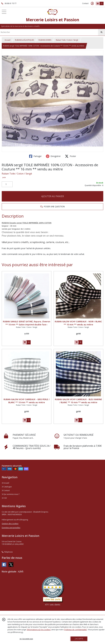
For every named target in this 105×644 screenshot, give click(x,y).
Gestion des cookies (10, 524)
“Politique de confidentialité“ (76, 630)
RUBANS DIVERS (45, 40)
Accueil (8, 40)
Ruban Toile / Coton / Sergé (67, 40)
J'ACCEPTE (79, 639)
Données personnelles (11, 528)
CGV (4, 498)
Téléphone (7, 552)
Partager (35, 156)
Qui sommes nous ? (11, 494)
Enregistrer (53, 156)
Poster (70, 156)
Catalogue (7, 487)
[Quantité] (7, 184)
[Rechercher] (102, 32)
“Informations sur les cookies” (39, 630)
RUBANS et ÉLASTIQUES (24, 40)
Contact (85, 3)
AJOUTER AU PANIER (53, 196)
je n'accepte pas (26, 639)
